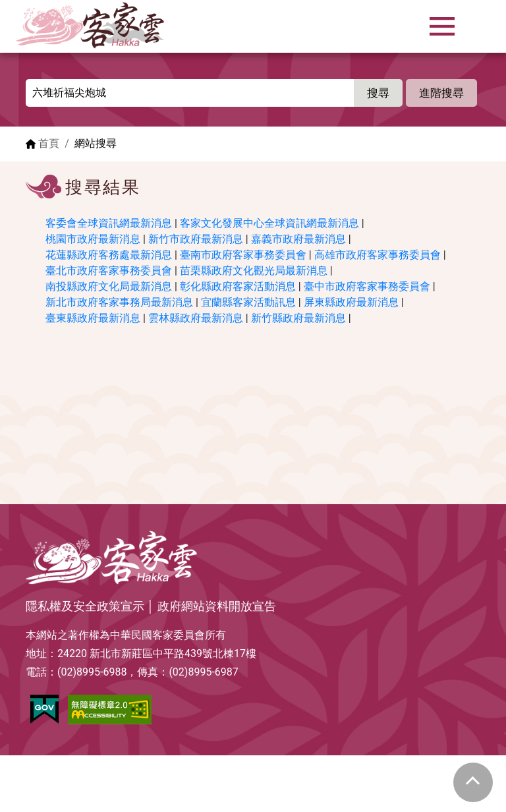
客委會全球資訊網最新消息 (109, 223)
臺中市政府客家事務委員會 (367, 286)
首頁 (49, 143)
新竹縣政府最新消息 (298, 318)
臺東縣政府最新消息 (93, 318)
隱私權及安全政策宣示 (85, 606)
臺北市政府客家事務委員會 (109, 271)
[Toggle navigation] (442, 26)
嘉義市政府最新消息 (298, 239)
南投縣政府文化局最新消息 (109, 286)
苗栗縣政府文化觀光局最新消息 (254, 271)
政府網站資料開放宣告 (217, 606)
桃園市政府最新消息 (93, 239)
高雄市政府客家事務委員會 (378, 255)
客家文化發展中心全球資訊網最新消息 (269, 223)
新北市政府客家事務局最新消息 (119, 302)
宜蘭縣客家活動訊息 (248, 302)
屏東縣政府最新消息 (351, 302)
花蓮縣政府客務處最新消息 (109, 255)
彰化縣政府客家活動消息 (238, 286)
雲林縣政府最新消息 (196, 318)
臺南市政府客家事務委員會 (243, 255)
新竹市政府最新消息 (196, 239)
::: (30, 87)
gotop (473, 782)
